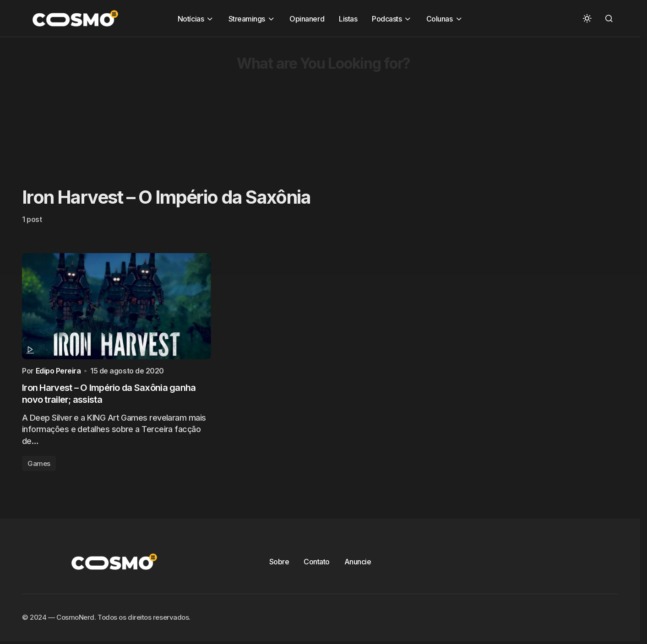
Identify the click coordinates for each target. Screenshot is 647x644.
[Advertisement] (275, 101)
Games (39, 465)
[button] (587, 18)
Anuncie (358, 563)
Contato (317, 563)
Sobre (279, 563)
